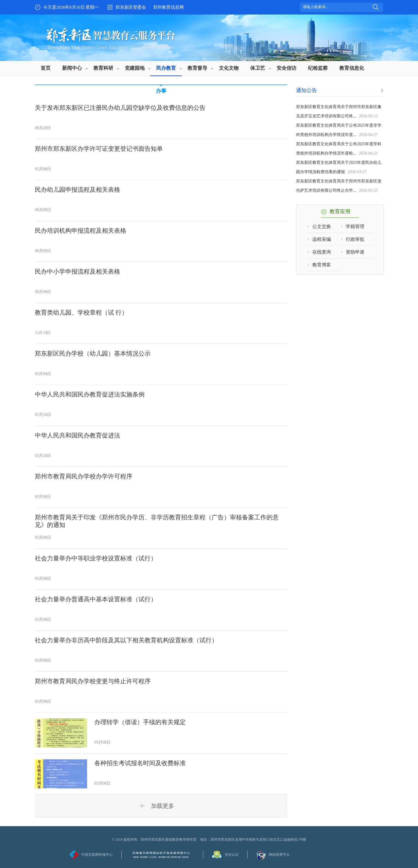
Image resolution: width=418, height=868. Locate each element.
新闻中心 (72, 68)
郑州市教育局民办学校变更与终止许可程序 (93, 681)
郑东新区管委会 (131, 7)
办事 (161, 91)
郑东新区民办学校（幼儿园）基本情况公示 (93, 354)
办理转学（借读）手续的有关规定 (140, 722)
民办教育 (166, 68)
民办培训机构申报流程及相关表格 (81, 231)
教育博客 (322, 265)
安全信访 (287, 68)
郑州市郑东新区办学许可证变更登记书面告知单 (99, 149)
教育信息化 (352, 68)
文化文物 (229, 68)
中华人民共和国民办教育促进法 (78, 435)
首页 (46, 68)
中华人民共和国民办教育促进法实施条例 (90, 394)
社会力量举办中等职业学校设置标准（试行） (96, 558)
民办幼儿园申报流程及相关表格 (78, 190)
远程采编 (322, 239)
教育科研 (103, 68)
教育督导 (197, 68)
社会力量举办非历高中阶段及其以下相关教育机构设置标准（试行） (126, 640)
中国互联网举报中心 (97, 855)
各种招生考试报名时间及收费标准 (140, 763)
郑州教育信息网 (169, 7)
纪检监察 (318, 68)
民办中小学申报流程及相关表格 (78, 272)
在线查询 (322, 252)
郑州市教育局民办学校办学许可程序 (84, 476)
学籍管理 (355, 226)
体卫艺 (258, 68)
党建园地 (135, 68)
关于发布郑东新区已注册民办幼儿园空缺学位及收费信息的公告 (120, 108)
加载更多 (161, 806)
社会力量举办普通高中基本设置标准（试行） (96, 599)
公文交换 (322, 226)
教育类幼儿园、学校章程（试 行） (81, 313)
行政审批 (355, 239)
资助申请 (355, 252)
